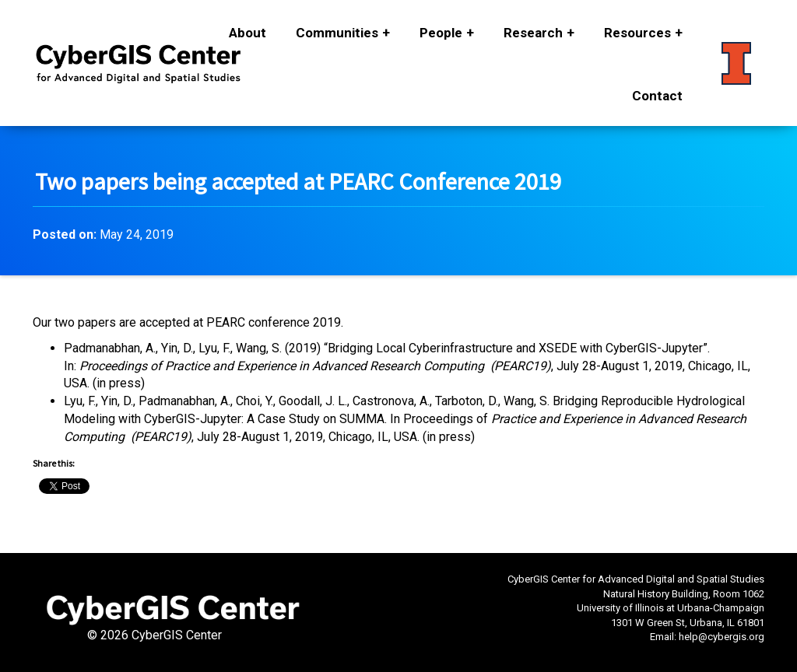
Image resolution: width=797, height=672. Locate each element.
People (441, 33)
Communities (337, 33)
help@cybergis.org (722, 637)
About (248, 33)
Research (533, 33)
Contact (657, 96)
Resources (637, 33)
